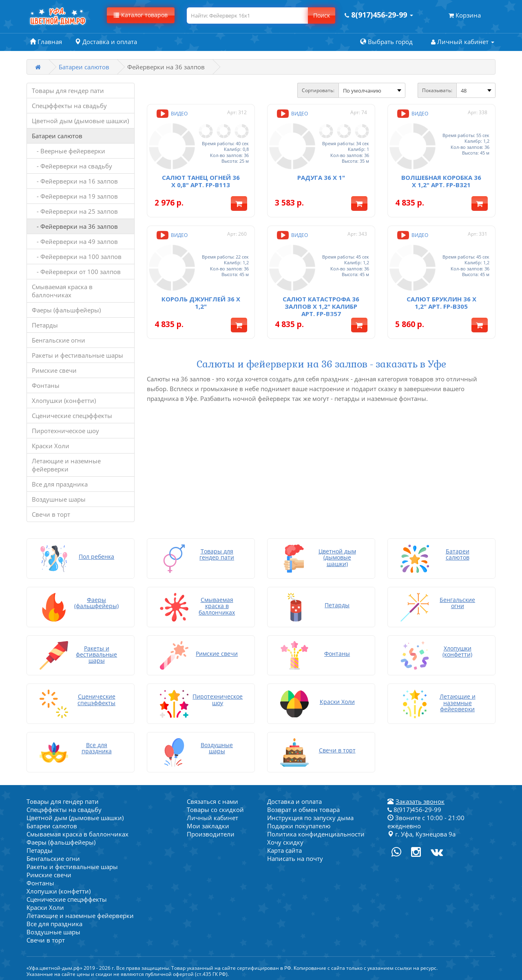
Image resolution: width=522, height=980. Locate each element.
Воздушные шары (59, 499)
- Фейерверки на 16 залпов (75, 181)
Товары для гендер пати (68, 91)
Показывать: (437, 90)
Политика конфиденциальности (316, 832)
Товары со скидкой (215, 808)
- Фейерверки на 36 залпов (75, 226)
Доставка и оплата (294, 800)
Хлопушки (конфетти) (64, 400)
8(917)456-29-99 (414, 808)
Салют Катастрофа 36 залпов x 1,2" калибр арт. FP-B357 (321, 303)
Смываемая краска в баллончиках (62, 291)
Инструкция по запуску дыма (310, 816)
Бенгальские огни (59, 340)
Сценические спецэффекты (72, 416)
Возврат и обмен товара (303, 808)
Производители (211, 832)
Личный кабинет (212, 816)
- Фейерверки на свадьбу (72, 166)
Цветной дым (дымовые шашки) (80, 121)
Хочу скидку (285, 841)
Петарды (45, 325)
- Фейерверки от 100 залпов (76, 272)
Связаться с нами (212, 800)
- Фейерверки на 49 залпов (75, 241)
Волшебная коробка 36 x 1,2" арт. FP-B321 (441, 179)
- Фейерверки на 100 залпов (77, 257)
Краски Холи (51, 446)
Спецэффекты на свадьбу (69, 106)
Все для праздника (60, 484)
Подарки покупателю (299, 824)
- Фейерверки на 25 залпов (75, 211)
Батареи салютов (84, 67)
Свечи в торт (51, 514)
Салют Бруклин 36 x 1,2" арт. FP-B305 (441, 299)
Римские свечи (54, 370)
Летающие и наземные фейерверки (66, 465)
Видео (171, 114)
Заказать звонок (420, 800)
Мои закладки (208, 824)
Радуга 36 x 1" (321, 175)
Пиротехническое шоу (65, 431)
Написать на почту (295, 857)
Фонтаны (46, 385)
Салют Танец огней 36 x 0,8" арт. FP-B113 (201, 179)
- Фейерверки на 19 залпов (75, 196)
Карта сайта (284, 849)
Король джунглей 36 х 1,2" (201, 299)
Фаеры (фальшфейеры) (66, 310)
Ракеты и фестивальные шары (77, 355)
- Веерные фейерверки (69, 151)
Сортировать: (318, 90)
